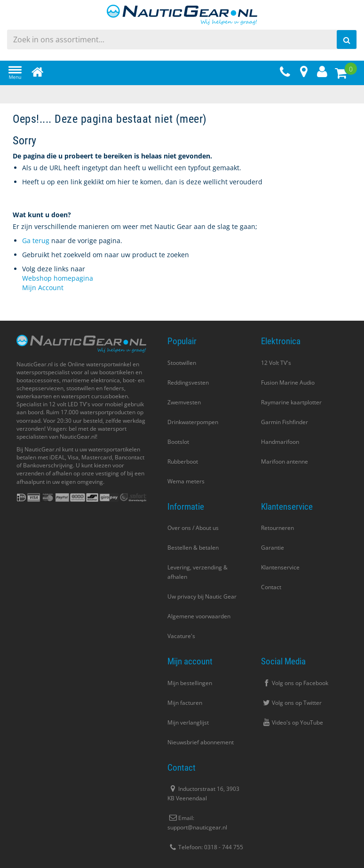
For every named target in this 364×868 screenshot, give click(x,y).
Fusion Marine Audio (288, 383)
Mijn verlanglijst (188, 722)
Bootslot (178, 442)
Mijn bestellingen (190, 683)
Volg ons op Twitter (291, 703)
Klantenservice (280, 567)
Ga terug (36, 241)
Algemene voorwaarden (199, 616)
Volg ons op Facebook (295, 683)
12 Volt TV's (276, 363)
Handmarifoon (280, 442)
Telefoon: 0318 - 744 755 (205, 847)
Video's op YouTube (292, 722)
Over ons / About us (193, 528)
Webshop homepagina (58, 278)
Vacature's (181, 636)
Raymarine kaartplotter (291, 402)
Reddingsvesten (188, 383)
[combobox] (182, 39)
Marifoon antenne (285, 462)
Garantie (273, 548)
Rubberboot (183, 462)
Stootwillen (182, 363)
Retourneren (277, 528)
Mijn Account (43, 288)
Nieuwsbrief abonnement (201, 742)
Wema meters (186, 481)
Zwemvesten (184, 402)
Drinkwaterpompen (193, 422)
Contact (271, 587)
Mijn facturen (185, 703)
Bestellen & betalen (193, 548)
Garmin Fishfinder (285, 422)
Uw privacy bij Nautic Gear (202, 596)
